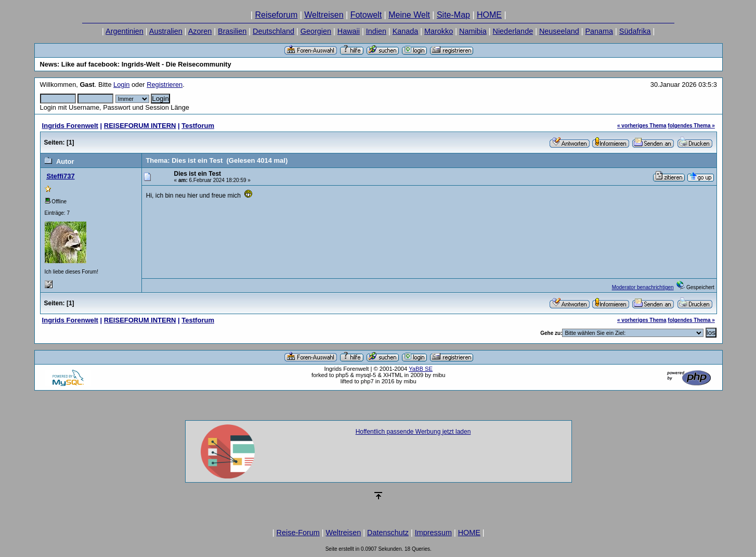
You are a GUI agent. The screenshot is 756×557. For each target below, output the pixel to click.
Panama (599, 31)
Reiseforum (276, 15)
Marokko (439, 31)
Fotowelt (366, 15)
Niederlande (513, 31)
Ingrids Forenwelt (70, 126)
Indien (376, 31)
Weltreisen (324, 15)
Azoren (200, 31)
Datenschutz (388, 533)
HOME (489, 15)
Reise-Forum (298, 533)
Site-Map (453, 15)
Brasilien (232, 31)
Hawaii (349, 31)
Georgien (316, 31)
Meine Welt (409, 15)
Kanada (406, 31)
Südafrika (635, 31)
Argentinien (125, 31)
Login (121, 85)
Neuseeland (559, 31)
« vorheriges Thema (642, 126)
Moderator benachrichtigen (643, 287)
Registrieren (165, 85)
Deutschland (273, 31)
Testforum (198, 126)
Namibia (473, 31)
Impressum (433, 533)
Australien (166, 31)
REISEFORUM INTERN (140, 126)
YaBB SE (421, 369)
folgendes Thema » (691, 126)
